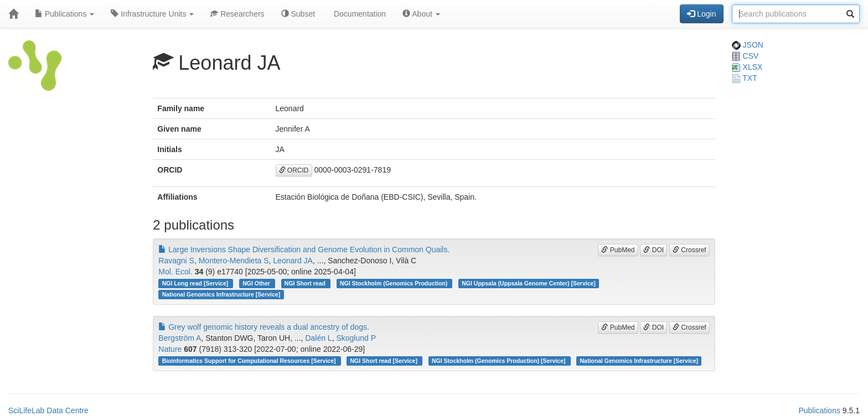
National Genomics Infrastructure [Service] (221, 294)
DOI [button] (653, 250)
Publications (64, 14)
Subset (298, 14)
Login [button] (701, 14)
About (421, 14)
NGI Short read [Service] (385, 361)
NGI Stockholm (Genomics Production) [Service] (499, 361)
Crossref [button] (689, 250)
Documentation (359, 14)
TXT (745, 78)
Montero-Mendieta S (234, 261)
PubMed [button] (618, 250)
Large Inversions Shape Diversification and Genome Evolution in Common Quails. (304, 249)
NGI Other (257, 283)
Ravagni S (176, 261)
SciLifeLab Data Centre (48, 410)
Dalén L (318, 338)
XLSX (747, 67)
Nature (170, 349)
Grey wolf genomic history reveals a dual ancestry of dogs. (264, 327)
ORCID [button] (294, 170)
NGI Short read (306, 283)
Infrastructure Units (152, 14)
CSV (745, 56)
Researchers (237, 14)
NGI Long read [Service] (196, 283)
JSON (748, 45)
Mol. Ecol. (175, 272)
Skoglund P (356, 338)
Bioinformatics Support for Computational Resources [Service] (250, 361)
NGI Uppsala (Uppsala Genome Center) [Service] (529, 283)
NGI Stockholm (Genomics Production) (394, 283)
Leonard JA (293, 261)
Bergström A (180, 338)
